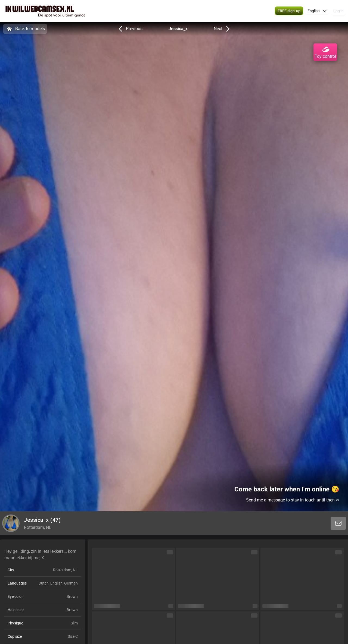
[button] (317, 11)
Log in (338, 11)
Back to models (25, 29)
